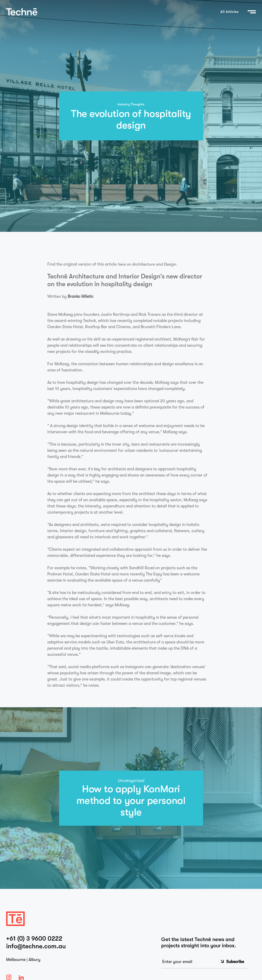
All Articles (229, 12)
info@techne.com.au (36, 946)
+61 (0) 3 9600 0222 (34, 939)
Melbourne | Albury (23, 960)
